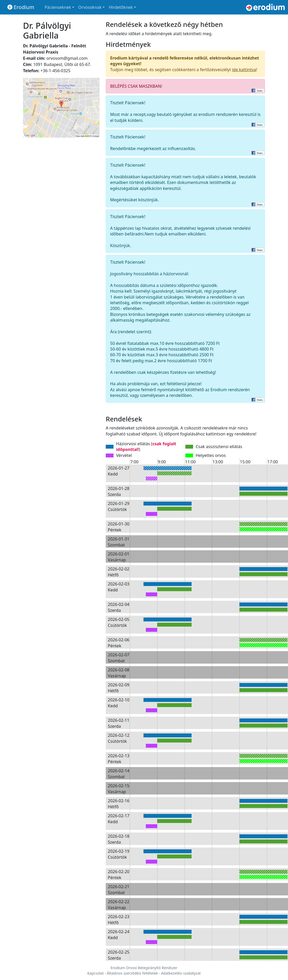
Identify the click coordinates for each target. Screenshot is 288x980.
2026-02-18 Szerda (119, 839)
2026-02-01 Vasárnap (119, 557)
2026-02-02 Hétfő (119, 572)
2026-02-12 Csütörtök (119, 738)
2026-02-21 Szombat (119, 889)
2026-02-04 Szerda (119, 607)
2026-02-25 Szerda (119, 955)
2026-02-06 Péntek (119, 643)
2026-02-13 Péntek (119, 759)
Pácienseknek (58, 7)
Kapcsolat (96, 973)
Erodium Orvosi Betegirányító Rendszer (144, 968)
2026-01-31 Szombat (119, 542)
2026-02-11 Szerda (119, 723)
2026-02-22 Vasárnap (119, 904)
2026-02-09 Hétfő (119, 688)
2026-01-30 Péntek (119, 527)
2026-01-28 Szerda (119, 491)
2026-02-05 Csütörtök (119, 622)
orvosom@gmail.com (67, 58)
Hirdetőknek (121, 7)
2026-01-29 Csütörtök (119, 506)
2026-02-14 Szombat (119, 774)
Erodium (21, 7)
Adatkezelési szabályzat (181, 973)
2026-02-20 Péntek (119, 874)
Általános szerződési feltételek (132, 973)
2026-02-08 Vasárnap (119, 673)
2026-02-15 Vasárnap (119, 789)
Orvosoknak (90, 7)
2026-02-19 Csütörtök (119, 854)
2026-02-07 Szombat (119, 658)
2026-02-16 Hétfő (119, 804)
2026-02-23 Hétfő (119, 919)
